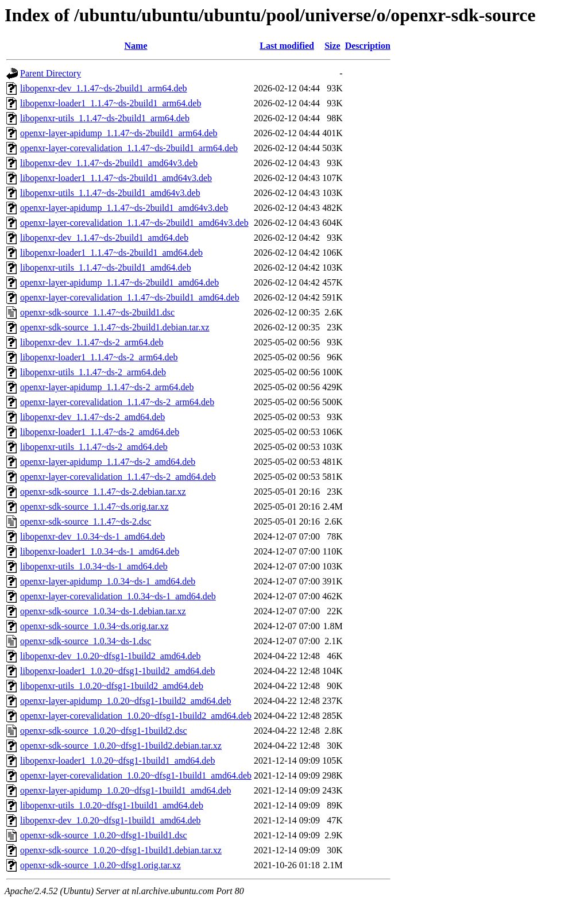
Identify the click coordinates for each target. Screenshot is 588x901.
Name (136, 46)
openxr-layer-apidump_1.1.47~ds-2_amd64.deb (108, 462)
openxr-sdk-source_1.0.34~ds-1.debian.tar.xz (103, 611)
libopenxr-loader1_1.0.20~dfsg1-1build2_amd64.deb (117, 671)
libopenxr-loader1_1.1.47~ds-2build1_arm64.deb (111, 103)
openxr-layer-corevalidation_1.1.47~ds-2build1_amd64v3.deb (134, 223)
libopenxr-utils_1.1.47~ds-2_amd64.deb (94, 447)
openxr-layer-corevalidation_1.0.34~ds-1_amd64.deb (118, 596)
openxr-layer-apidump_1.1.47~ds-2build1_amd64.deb (119, 282)
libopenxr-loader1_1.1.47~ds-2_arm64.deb (99, 357)
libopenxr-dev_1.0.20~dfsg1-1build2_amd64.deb (111, 656)
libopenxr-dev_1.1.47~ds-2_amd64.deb (92, 417)
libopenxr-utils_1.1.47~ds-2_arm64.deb (93, 372)
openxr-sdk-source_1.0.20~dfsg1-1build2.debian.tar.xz (121, 746)
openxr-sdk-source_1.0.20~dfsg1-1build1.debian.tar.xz (121, 850)
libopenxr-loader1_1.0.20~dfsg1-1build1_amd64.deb (117, 761)
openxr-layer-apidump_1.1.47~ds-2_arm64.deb (107, 387)
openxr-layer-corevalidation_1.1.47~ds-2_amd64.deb (118, 477)
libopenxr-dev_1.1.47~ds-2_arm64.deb (92, 342)
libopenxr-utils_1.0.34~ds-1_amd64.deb (94, 566)
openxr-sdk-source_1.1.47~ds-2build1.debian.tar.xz (115, 327)
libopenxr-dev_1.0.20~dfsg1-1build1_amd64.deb (111, 820)
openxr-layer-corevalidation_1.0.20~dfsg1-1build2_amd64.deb (136, 716)
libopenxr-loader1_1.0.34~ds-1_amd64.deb (100, 551)
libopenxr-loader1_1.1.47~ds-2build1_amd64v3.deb (116, 178)
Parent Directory (51, 73)
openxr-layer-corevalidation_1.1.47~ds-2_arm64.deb (117, 402)
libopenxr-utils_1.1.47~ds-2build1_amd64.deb (106, 267)
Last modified (287, 46)
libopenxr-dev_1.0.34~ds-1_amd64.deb (92, 536)
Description (368, 46)
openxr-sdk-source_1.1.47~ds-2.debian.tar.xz (103, 492)
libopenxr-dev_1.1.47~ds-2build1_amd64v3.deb (109, 163)
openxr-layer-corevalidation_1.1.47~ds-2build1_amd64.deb (130, 297)
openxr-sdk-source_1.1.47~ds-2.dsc (86, 521)
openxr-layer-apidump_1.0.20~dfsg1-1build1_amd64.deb (126, 790)
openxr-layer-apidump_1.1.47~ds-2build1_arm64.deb (119, 133)
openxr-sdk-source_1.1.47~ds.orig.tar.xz (94, 507)
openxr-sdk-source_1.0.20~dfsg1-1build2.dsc (104, 731)
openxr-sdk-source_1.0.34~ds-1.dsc (86, 641)
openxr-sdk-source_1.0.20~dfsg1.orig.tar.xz (100, 865)
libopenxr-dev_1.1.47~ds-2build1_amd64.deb (104, 238)
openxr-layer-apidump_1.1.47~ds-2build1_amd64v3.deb (124, 208)
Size (332, 46)
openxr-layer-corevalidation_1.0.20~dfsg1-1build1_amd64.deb (136, 775)
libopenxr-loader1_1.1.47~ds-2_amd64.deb (100, 432)
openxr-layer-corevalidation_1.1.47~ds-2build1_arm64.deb (129, 148)
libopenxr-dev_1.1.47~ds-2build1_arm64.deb (104, 88)
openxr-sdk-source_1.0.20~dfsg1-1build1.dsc (104, 835)
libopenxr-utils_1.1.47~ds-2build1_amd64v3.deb (110, 193)
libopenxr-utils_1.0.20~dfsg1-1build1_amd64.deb (112, 805)
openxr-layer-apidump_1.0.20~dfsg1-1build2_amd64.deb (126, 701)
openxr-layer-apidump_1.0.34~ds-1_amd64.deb (108, 581)
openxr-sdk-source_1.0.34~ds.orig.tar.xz (94, 626)
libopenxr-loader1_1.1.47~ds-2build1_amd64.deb (111, 253)
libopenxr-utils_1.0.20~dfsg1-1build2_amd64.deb (112, 686)
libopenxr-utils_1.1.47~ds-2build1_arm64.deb (105, 118)
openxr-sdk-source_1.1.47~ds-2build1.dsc (97, 312)
